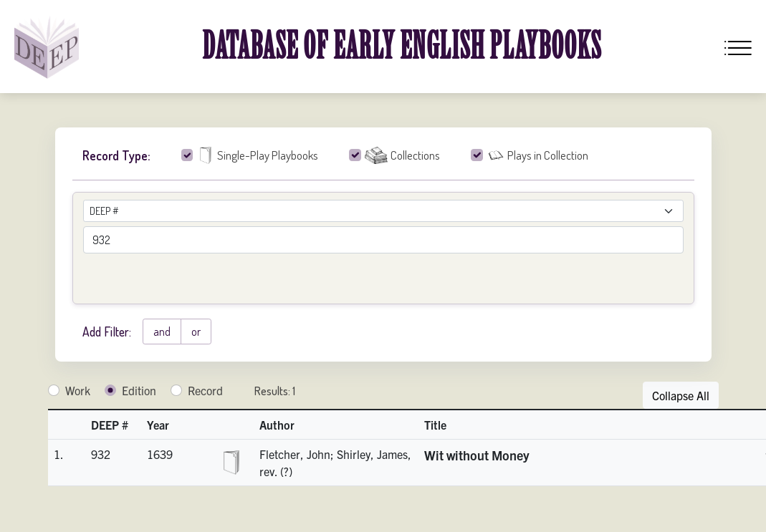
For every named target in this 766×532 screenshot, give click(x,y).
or (196, 332)
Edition (139, 390)
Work (78, 390)
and (162, 332)
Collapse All (681, 395)
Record (205, 390)
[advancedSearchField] (383, 240)
